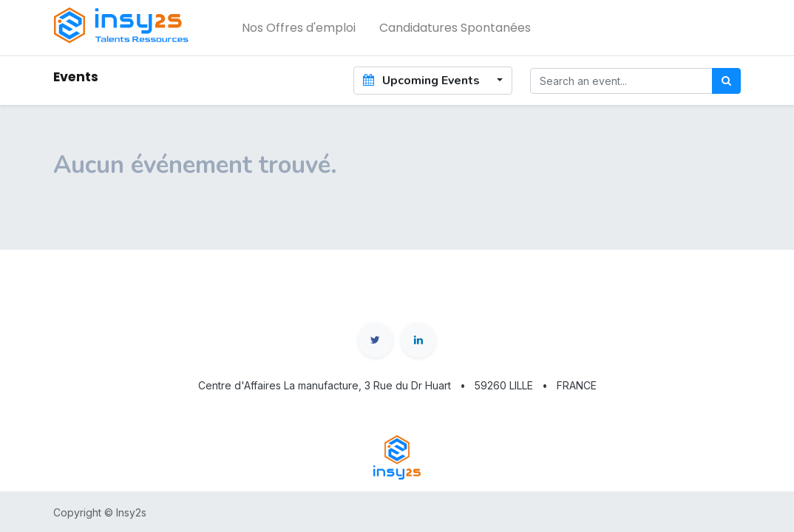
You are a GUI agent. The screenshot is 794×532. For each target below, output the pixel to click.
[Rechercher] (726, 81)
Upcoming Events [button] (423, 81)
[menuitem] (299, 28)
